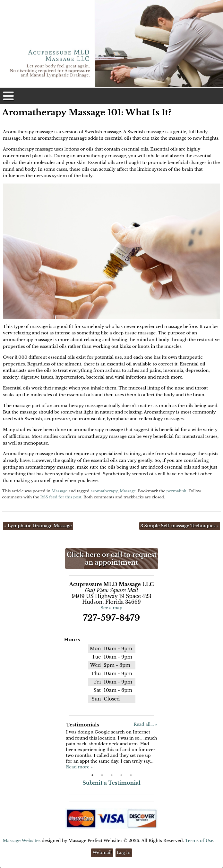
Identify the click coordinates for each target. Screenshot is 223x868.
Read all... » (145, 724)
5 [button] (131, 775)
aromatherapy (104, 491)
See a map (112, 608)
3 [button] (112, 775)
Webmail (102, 852)
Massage (59, 491)
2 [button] (102, 775)
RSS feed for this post (61, 497)
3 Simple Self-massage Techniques (180, 526)
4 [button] (121, 775)
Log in (124, 852)
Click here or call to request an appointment (111, 559)
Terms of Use (199, 841)
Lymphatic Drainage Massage (38, 526)
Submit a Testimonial (111, 783)
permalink (176, 491)
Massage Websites (22, 841)
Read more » (79, 767)
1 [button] (92, 775)
